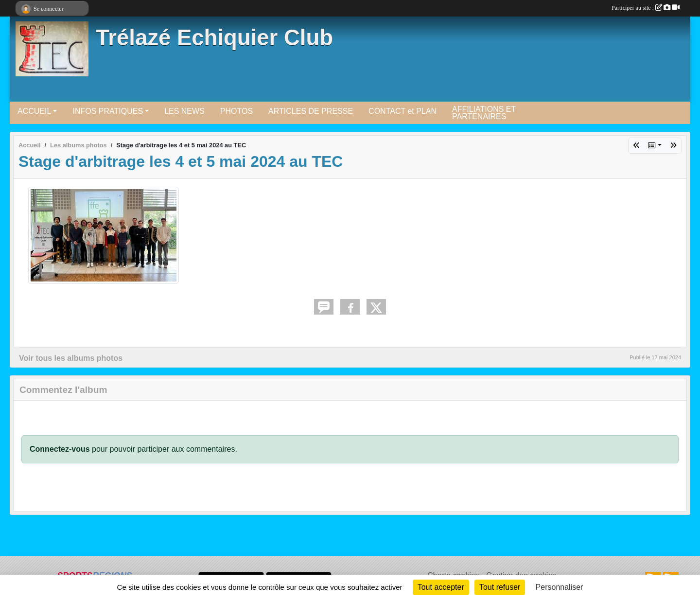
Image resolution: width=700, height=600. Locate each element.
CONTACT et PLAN (402, 111)
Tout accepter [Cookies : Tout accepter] (441, 587)
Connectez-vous (60, 449)
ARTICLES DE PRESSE (311, 111)
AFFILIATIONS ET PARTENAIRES (484, 113)
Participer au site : (646, 8)
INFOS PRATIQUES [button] (108, 111)
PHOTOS (236, 111)
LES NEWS (184, 111)
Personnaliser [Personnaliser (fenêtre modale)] (560, 587)
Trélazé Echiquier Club (214, 38)
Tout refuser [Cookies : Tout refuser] (500, 587)
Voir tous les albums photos (71, 358)
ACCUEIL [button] (34, 111)
